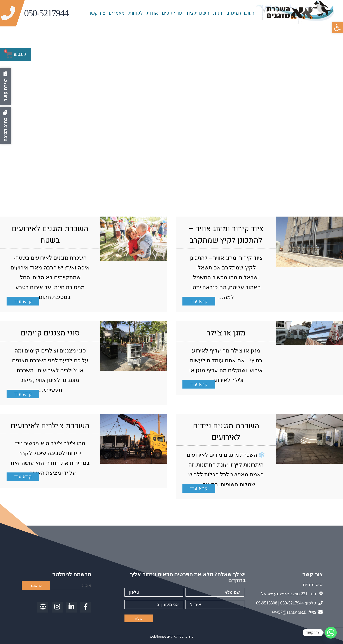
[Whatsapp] (331, 633)
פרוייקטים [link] (172, 13)
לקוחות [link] (136, 13)
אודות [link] (152, 13)
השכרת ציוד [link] (197, 13)
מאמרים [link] (117, 13)
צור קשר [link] (97, 13)
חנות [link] (218, 13)
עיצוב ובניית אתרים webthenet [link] (172, 637)
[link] (337, 28)
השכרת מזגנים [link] (240, 13)
